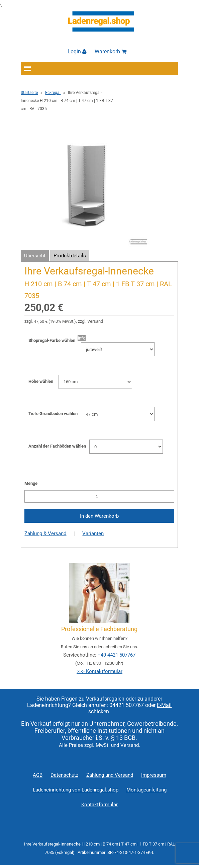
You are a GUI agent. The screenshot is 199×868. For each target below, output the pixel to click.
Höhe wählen (41, 381)
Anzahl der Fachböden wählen (57, 446)
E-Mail (164, 705)
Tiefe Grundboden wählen (53, 414)
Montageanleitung (146, 790)
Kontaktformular (99, 805)
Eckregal (53, 93)
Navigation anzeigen (27, 68)
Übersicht (35, 256)
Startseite (29, 93)
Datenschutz (64, 775)
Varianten (93, 533)
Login (77, 52)
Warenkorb (111, 52)
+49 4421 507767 (117, 655)
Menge (31, 483)
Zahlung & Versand (45, 533)
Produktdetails (70, 256)
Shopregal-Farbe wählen (53, 340)
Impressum (154, 775)
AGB (38, 775)
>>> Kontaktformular (99, 671)
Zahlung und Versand (110, 775)
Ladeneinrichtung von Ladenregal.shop (76, 790)
